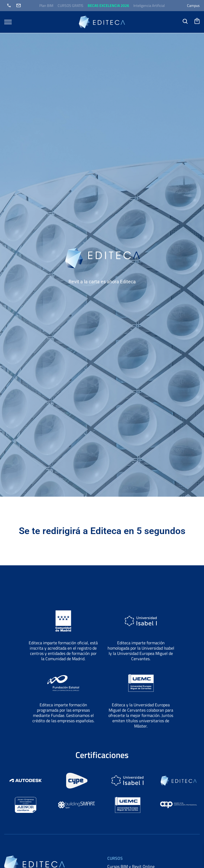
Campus (193, 5)
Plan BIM (46, 5)
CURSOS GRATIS (71, 5)
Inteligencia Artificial (149, 5)
